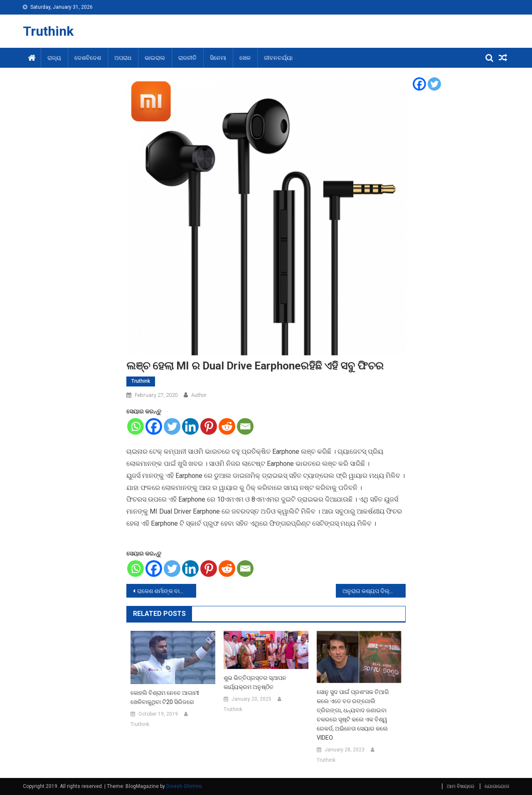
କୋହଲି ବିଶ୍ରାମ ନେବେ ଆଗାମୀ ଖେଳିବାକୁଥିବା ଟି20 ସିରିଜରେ (165, 697)
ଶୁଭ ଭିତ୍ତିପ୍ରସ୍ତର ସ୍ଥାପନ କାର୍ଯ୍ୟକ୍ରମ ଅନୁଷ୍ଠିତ (255, 682)
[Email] (245, 426)
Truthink (48, 31)
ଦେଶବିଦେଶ (88, 58)
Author (199, 395)
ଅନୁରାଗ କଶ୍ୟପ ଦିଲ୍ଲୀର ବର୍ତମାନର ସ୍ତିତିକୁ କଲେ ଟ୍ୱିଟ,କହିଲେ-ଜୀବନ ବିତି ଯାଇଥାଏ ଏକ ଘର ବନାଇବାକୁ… (374, 591)
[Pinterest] (209, 426)
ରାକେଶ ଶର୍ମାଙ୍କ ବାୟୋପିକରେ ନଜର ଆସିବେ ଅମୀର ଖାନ (167, 591)
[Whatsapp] (135, 426)
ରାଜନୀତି (187, 58)
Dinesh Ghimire (184, 786)
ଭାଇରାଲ (155, 58)
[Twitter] (172, 426)
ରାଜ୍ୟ (54, 58)
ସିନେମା (218, 58)
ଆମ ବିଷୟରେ (461, 786)
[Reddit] (227, 426)
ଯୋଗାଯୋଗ (497, 786)
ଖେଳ (245, 58)
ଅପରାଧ (123, 58)
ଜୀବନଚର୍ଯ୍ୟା (278, 58)
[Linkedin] (190, 426)
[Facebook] (154, 426)
